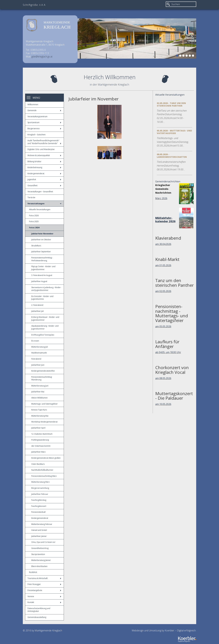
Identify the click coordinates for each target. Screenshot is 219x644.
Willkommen (33, 104)
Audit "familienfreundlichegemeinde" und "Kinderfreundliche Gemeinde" (44, 142)
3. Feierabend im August (42, 275)
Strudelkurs (36, 246)
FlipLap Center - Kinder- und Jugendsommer (43, 268)
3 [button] (184, 56)
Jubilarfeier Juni (38, 365)
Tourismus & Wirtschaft (44, 578)
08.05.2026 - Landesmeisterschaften (172, 156)
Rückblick (33, 572)
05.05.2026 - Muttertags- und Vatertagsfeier (174, 132)
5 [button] (190, 56)
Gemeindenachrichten (168, 181)
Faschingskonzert (39, 506)
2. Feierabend (37, 305)
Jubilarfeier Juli (37, 311)
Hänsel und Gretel (39, 530)
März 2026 (161, 198)
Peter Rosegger (44, 584)
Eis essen (35, 341)
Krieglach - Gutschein (36, 135)
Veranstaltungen (44, 204)
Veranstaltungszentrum (37, 116)
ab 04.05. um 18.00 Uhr (168, 352)
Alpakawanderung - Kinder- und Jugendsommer (45, 327)
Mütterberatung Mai (40, 416)
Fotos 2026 (34, 216)
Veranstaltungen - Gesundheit (40, 192)
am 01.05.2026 (163, 265)
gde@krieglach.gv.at (42, 57)
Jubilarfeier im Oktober (41, 240)
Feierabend (36, 359)
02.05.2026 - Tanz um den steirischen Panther (171, 104)
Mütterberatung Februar (42, 524)
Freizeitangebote (44, 590)
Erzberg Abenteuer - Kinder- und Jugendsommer (45, 319)
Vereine (44, 596)
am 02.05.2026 (163, 291)
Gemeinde (44, 110)
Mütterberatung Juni (40, 386)
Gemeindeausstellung (37, 617)
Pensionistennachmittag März (44, 476)
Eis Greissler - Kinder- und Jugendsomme (42, 298)
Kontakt (44, 602)
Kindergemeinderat (44, 173)
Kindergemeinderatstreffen (43, 371)
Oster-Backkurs (38, 464)
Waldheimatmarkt (39, 353)
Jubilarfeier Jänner (39, 536)
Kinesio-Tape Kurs (39, 410)
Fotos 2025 (34, 221)
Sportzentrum (44, 122)
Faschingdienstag (39, 500)
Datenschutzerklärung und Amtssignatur (39, 610)
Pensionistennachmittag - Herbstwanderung (42, 259)
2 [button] (181, 56)
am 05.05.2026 (163, 326)
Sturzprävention (38, 554)
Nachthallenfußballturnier (42, 470)
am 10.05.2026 (163, 404)
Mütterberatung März (40, 482)
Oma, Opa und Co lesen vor (43, 542)
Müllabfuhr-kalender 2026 (165, 220)
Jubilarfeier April (38, 428)
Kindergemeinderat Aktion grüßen (46, 458)
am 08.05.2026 (163, 378)
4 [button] (187, 56)
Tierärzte (31, 197)
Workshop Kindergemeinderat (44, 422)
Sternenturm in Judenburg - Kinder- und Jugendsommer (46, 289)
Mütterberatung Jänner (41, 560)
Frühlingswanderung (40, 440)
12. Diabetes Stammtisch (42, 434)
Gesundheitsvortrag (40, 548)
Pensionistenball (38, 512)
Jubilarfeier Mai (38, 392)
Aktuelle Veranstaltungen (40, 209)
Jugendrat (44, 179)
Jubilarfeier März (38, 452)
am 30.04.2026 (163, 244)
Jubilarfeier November (42, 234)
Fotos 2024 (34, 228)
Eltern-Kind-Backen (39, 566)
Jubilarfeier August (39, 281)
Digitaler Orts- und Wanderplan (41, 149)
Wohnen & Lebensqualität (44, 155)
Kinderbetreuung (44, 167)
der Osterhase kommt (41, 446)
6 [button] (193, 56)
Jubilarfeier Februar (40, 494)
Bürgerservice (44, 128)
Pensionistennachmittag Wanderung (42, 378)
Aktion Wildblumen (39, 398)
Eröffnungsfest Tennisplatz (43, 335)
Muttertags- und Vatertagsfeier (44, 404)
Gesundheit (44, 185)
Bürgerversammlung (40, 488)
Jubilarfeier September (41, 252)
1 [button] (177, 56)
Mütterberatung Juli (40, 347)
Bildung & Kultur (44, 161)
